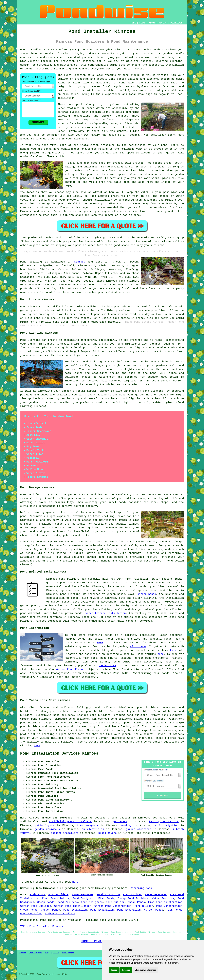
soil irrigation (166, 825)
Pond (23, 262)
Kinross (80, 262)
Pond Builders (58, 895)
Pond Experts (68, 953)
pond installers (143, 289)
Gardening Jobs (141, 888)
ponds (157, 50)
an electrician (93, 829)
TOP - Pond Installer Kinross (42, 926)
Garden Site (108, 666)
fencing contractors (164, 822)
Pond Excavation (108, 895)
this (173, 650)
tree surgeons (88, 825)
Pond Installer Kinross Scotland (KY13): (51, 50)
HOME (133, 23)
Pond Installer (31, 914)
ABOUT (152, 23)
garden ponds (147, 594)
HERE (100, 643)
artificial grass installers (70, 822)
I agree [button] (114, 970)
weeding (126, 825)
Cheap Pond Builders (133, 898)
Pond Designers (84, 898)
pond (121, 344)
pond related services (46, 617)
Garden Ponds (50, 910)
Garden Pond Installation (73, 906)
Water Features (83, 895)
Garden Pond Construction (113, 906)
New (47, 953)
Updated (55, 953)
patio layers (45, 825)
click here (138, 646)
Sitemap (22, 953)
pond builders (129, 281)
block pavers (107, 833)
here (161, 654)
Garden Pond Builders (36, 906)
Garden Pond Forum (70, 669)
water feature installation (106, 613)
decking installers (65, 833)
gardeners (120, 822)
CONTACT (163, 23)
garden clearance (139, 829)
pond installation (117, 727)
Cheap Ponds (46, 902)
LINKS (142, 23)
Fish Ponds (37, 895)
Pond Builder (132, 895)
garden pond (52, 238)
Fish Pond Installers (60, 914)
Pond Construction (169, 906)
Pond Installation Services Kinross (59, 754)
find (32, 707)
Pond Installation (56, 898)
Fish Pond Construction (165, 902)
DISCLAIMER (176, 23)
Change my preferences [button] (146, 970)
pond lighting (153, 391)
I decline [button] (126, 970)
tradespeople (161, 833)
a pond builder (119, 818)
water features (79, 734)
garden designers (47, 829)
